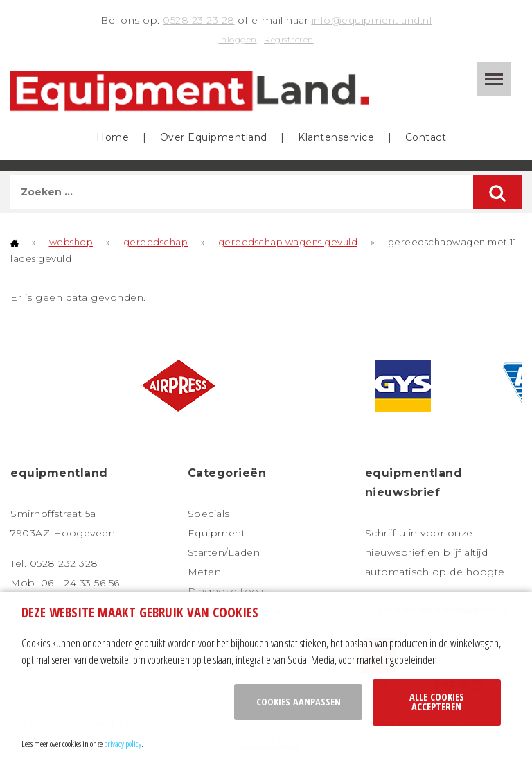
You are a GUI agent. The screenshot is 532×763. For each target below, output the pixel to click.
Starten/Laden (224, 552)
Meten (205, 572)
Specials (209, 514)
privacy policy (123, 744)
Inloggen (238, 39)
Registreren (289, 39)
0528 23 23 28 (199, 20)
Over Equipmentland (214, 137)
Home (113, 137)
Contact (426, 137)
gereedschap (156, 242)
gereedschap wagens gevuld (288, 242)
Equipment (217, 533)
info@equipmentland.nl (372, 20)
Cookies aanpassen (299, 702)
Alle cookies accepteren (437, 702)
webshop (71, 242)
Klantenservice (336, 137)
